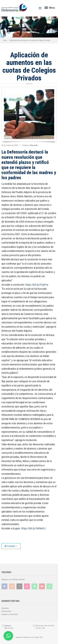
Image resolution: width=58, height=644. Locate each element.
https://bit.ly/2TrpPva (37, 285)
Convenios (5, 608)
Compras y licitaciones (10, 614)
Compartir (11, 546)
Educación (34, 145)
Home (5, 40)
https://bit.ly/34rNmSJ (33, 528)
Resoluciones (6, 611)
